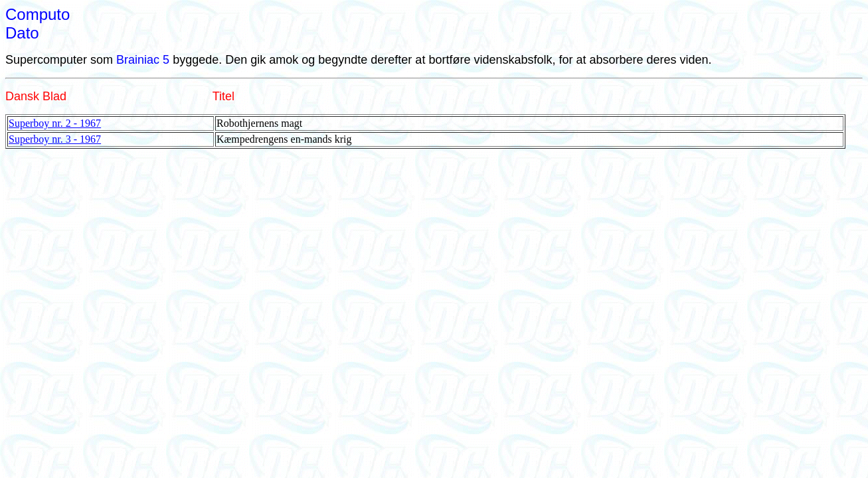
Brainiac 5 (143, 60)
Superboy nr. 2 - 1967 (55, 123)
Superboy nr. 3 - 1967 (55, 139)
